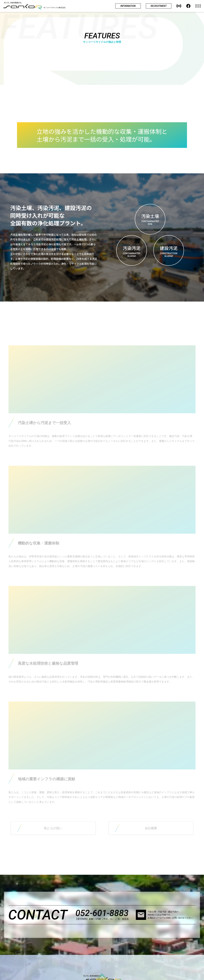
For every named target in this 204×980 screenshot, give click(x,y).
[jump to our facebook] (188, 6)
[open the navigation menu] (200, 6)
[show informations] (128, 6)
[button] (179, 6)
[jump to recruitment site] (159, 6)
